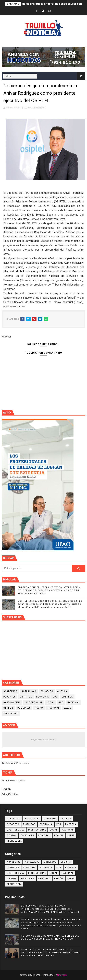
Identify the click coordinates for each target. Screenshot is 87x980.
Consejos (47, 691)
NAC (61, 702)
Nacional (41, 108)
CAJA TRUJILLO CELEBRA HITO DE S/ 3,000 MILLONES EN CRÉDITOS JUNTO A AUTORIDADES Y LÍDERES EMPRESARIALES (51, 953)
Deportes (9, 697)
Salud (68, 708)
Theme (36, 975)
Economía (43, 697)
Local (50, 702)
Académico (10, 691)
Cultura (63, 691)
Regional (54, 708)
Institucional (34, 702)
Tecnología (11, 713)
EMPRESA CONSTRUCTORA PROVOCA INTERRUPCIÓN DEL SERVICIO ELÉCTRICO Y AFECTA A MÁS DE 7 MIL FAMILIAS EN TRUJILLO (49, 590)
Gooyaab (62, 975)
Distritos (26, 697)
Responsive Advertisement (43, 739)
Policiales (24, 708)
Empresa (67, 697)
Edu (55, 697)
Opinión (8, 708)
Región (39, 708)
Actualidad (29, 691)
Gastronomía (12, 702)
